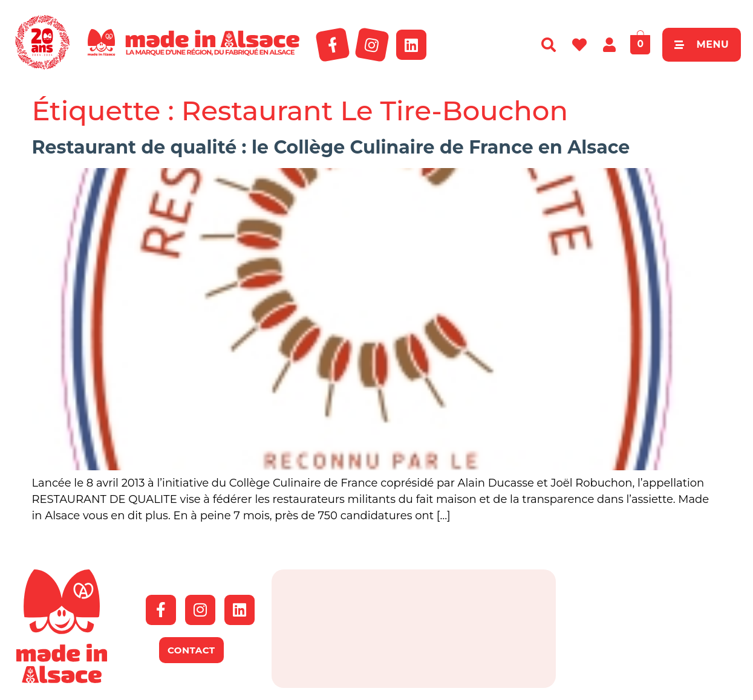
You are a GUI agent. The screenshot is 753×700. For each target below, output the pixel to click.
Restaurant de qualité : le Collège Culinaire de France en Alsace (331, 147)
